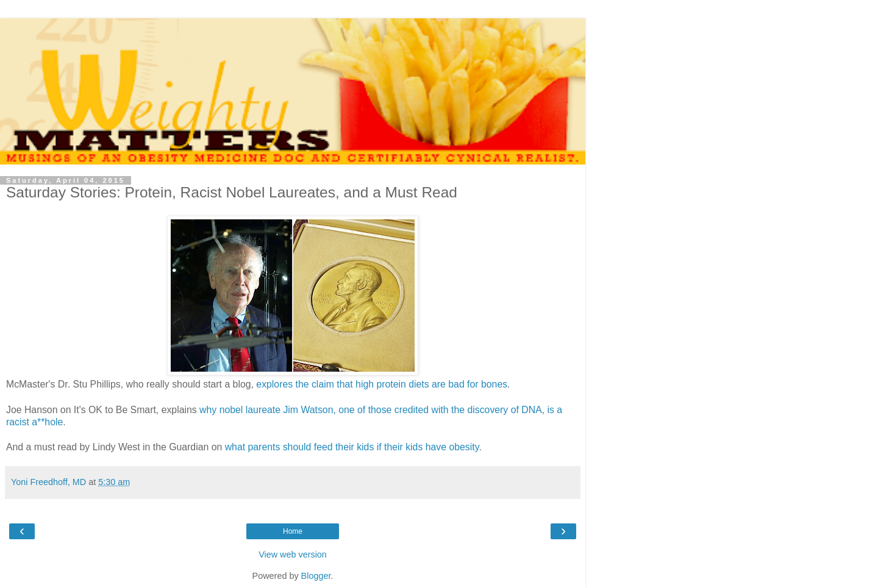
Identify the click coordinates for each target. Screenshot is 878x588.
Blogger (316, 576)
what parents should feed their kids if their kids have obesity (352, 447)
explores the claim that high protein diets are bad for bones (382, 384)
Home (293, 531)
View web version (293, 554)
